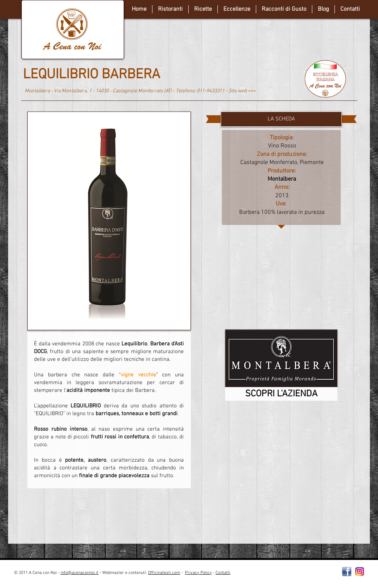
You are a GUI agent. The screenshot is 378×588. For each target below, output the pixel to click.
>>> (252, 91)
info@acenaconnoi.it (80, 573)
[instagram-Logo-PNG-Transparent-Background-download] (360, 572)
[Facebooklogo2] (347, 572)
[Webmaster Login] (294, 576)
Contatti (223, 573)
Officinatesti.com (164, 573)
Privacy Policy (198, 573)
